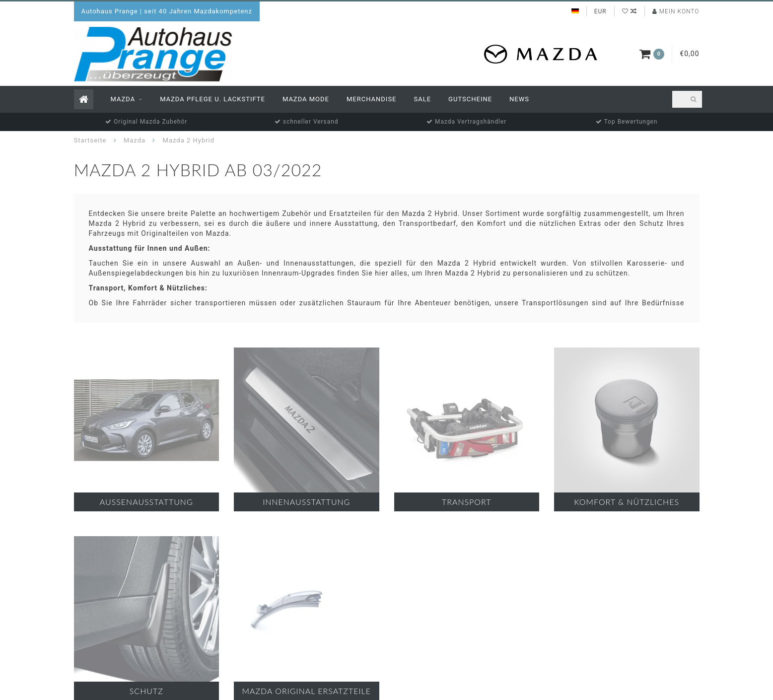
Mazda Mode (306, 99)
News (519, 99)
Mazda (123, 99)
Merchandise (372, 99)
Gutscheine (470, 99)
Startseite (90, 140)
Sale (423, 99)
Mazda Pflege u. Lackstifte (212, 99)
